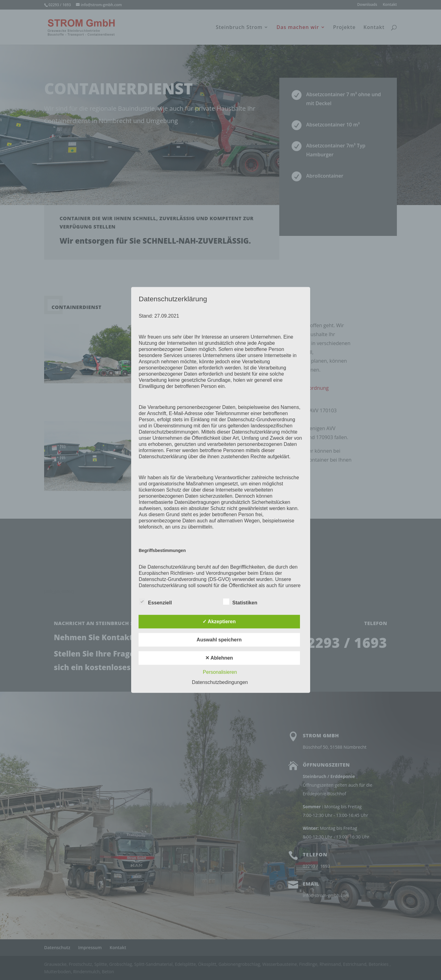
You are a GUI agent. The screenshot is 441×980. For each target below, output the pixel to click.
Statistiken (240, 602)
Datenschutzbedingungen (220, 682)
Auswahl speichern (219, 640)
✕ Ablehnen (219, 658)
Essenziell (155, 602)
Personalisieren (220, 672)
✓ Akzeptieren (219, 622)
